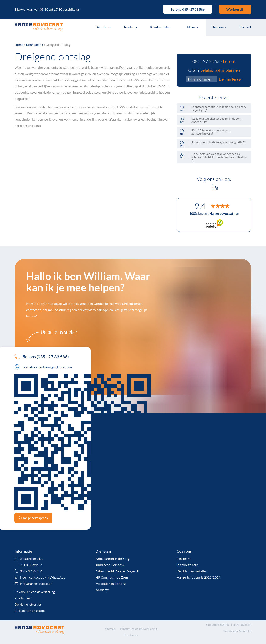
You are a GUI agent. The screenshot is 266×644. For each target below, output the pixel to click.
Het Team (183, 559)
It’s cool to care (187, 565)
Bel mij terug (230, 79)
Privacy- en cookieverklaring (35, 592)
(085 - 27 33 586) (42, 357)
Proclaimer (22, 598)
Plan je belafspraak (33, 518)
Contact (245, 27)
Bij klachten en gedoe (30, 610)
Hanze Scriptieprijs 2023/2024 (198, 577)
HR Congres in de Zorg (112, 577)
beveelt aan (214, 213)
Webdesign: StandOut (237, 631)
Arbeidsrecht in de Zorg (112, 559)
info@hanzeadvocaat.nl (37, 583)
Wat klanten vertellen (192, 571)
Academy (130, 27)
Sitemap (110, 629)
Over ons (218, 27)
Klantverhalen (160, 27)
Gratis (214, 70)
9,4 (200, 206)
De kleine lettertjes (28, 604)
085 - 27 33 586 (193, 9)
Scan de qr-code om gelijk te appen (43, 367)
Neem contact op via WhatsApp (40, 577)
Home (19, 45)
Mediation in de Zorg (111, 583)
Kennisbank (34, 45)
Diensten (102, 27)
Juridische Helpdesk (110, 565)
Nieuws (193, 27)
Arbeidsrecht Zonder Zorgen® (117, 571)
